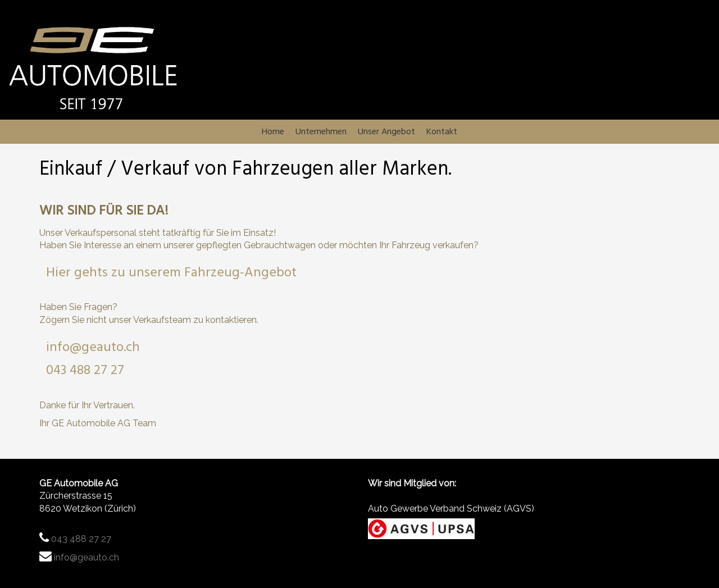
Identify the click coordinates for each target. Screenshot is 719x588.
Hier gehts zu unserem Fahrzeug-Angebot (171, 276)
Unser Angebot (399, 133)
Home (236, 133)
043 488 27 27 (85, 373)
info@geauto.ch (93, 350)
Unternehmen (307, 133)
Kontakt (478, 133)
